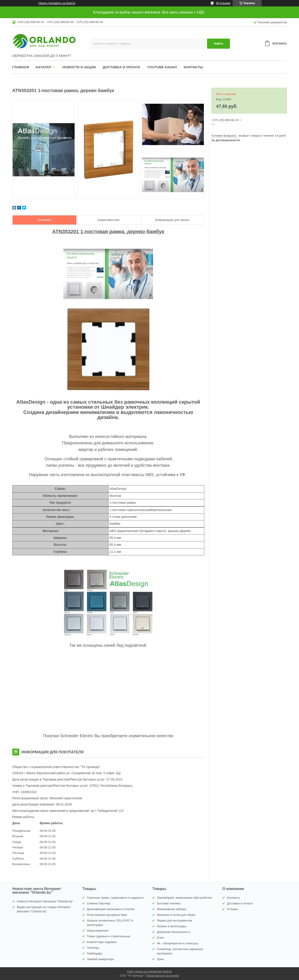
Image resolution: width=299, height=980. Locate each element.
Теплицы (93, 948)
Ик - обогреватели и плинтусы (178, 943)
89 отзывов (223, 3)
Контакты (193, 67)
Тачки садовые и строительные (109, 936)
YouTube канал (162, 67)
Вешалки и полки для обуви (176, 915)
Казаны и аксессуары (172, 926)
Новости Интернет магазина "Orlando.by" (45, 901)
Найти (218, 44)
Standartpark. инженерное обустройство (184, 898)
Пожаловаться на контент (163, 976)
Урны (160, 959)
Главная (21, 67)
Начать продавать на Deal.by (57, 3)
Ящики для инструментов (174, 920)
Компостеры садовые (102, 942)
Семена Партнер (99, 903)
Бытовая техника (169, 903)
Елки (160, 938)
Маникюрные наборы (172, 909)
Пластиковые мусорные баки (107, 915)
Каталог (44, 67)
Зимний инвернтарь (101, 959)
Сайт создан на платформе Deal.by (149, 972)
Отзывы (232, 909)
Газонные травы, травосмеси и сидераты (115, 898)
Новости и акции (79, 67)
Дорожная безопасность (174, 932)
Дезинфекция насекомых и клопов (111, 909)
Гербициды (95, 953)
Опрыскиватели (98, 931)
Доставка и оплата (121, 67)
